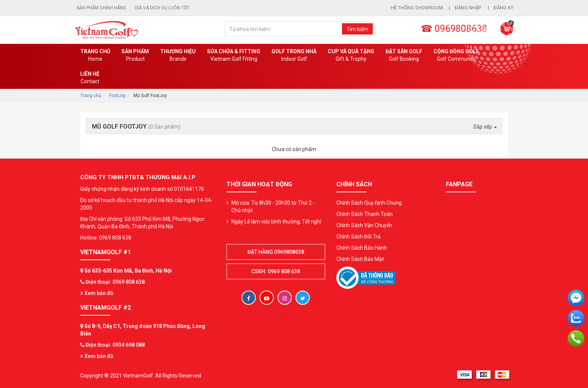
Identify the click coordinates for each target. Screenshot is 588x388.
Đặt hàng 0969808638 (276, 252)
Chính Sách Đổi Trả (358, 237)
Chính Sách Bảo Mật (360, 259)
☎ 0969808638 (454, 29)
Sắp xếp (485, 127)
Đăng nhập (468, 8)
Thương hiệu (178, 55)
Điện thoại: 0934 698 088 (115, 345)
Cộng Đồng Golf (456, 55)
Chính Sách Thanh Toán (364, 214)
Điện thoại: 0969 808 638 (115, 282)
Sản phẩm (135, 55)
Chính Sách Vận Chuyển (364, 225)
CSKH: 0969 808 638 (276, 271)
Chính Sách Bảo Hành (362, 248)
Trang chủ (95, 55)
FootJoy (117, 96)
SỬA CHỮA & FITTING (234, 55)
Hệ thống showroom (417, 8)
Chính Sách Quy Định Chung (369, 203)
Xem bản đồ (97, 293)
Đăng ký (503, 8)
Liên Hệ (90, 78)
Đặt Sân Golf (404, 55)
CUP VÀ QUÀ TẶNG (351, 55)
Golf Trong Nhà (294, 55)
